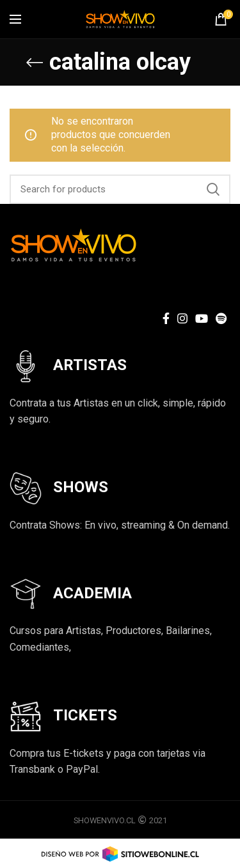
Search (213, 189)
